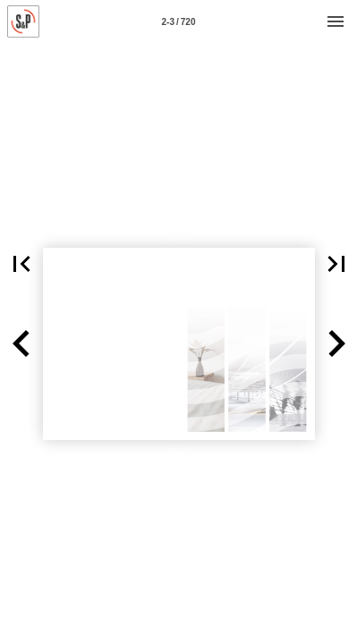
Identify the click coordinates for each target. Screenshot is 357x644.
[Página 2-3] (179, 21)
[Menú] (336, 21)
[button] (21, 344)
